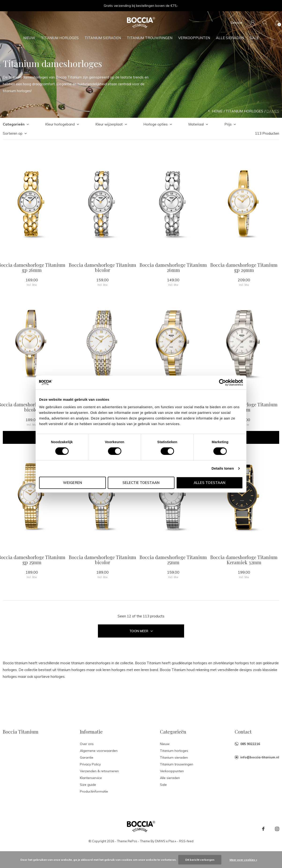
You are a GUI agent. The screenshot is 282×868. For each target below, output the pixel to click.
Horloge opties (156, 124)
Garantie (87, 757)
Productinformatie (94, 791)
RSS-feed (186, 841)
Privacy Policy (90, 764)
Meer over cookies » (243, 860)
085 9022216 (250, 744)
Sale (254, 38)
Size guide (88, 785)
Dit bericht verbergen (200, 860)
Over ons (87, 744)
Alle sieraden (230, 38)
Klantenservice (91, 778)
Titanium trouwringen (150, 38)
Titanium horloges (60, 38)
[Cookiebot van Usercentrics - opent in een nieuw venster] (222, 382)
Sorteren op (13, 133)
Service (236, 23)
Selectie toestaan (141, 483)
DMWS (160, 841)
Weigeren (72, 483)
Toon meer (141, 631)
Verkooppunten (194, 38)
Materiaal (196, 124)
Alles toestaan (209, 483)
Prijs (228, 124)
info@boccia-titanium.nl (260, 757)
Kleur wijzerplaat (109, 124)
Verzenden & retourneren (99, 771)
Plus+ (172, 841)
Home (217, 111)
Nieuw (29, 38)
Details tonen (223, 468)
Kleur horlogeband (60, 124)
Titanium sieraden (103, 38)
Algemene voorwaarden (99, 751)
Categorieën (14, 124)
